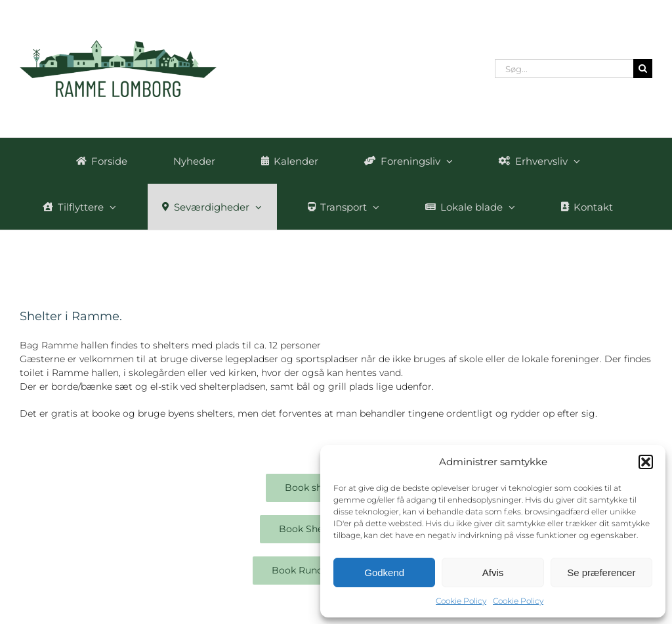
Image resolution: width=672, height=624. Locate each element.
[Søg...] (564, 69)
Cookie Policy (461, 601)
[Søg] (643, 69)
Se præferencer (601, 572)
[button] (646, 462)
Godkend (384, 572)
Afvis (493, 572)
